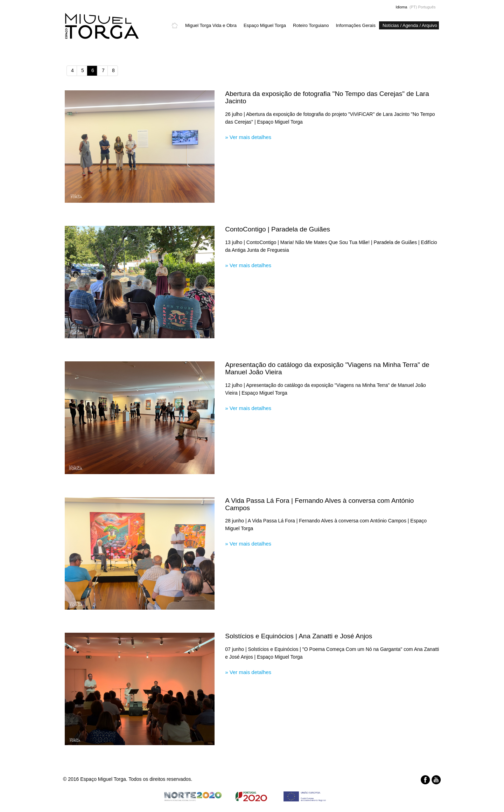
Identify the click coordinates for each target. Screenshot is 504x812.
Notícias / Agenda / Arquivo (410, 25)
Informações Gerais (355, 25)
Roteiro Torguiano (311, 25)
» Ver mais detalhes (248, 137)
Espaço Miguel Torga (265, 25)
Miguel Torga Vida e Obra (211, 25)
